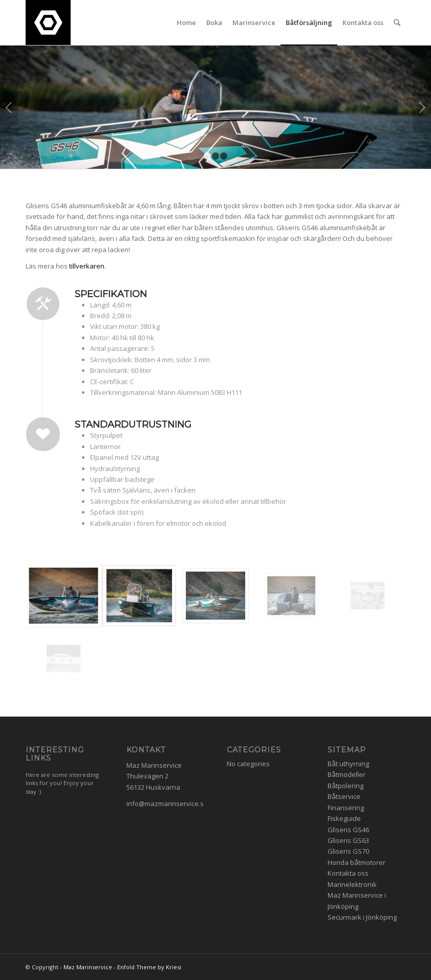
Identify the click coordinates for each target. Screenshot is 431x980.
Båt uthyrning (348, 764)
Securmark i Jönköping (362, 917)
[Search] (397, 23)
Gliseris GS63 (348, 840)
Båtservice (344, 796)
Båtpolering (346, 786)
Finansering (346, 808)
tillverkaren (87, 266)
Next (422, 107)
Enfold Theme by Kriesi (149, 967)
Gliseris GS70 (348, 851)
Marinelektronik (352, 884)
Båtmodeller (347, 774)
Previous (9, 107)
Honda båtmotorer (357, 862)
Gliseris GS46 (348, 830)
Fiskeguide (344, 818)
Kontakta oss (348, 873)
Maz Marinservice (88, 967)
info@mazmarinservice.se (167, 804)
